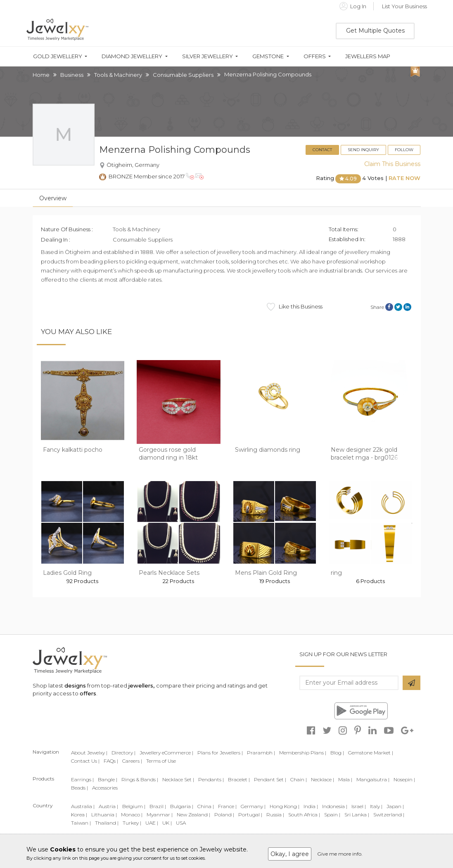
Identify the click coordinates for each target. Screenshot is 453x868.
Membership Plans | (303, 753)
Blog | (337, 753)
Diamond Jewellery (132, 56)
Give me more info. (340, 854)
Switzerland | (389, 815)
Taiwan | (81, 823)
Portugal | (250, 815)
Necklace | (323, 779)
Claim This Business (392, 164)
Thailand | (107, 823)
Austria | (108, 806)
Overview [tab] (53, 198)
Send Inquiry (363, 150)
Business (72, 75)
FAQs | (111, 761)
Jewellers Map (368, 56)
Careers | (132, 761)
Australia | (83, 806)
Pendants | (211, 779)
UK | (167, 823)
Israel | (359, 806)
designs (75, 685)
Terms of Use (161, 761)
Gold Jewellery (58, 56)
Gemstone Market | (371, 753)
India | (311, 806)
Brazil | (158, 806)
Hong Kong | (285, 806)
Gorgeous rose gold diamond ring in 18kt (168, 454)
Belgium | (134, 806)
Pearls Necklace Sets (169, 573)
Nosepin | (404, 779)
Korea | (79, 815)
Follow (404, 150)
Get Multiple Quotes (375, 31)
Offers (315, 56)
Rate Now (404, 178)
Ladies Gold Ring (67, 573)
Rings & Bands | (140, 779)
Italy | (376, 806)
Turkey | (132, 823)
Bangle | (108, 779)
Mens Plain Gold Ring (266, 573)
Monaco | (132, 815)
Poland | (224, 815)
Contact (322, 150)
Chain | (299, 779)
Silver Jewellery (208, 56)
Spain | (332, 815)
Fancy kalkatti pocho (73, 450)
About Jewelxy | (89, 753)
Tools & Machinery (118, 75)
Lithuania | (104, 815)
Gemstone (268, 56)
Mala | (345, 779)
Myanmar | (160, 815)
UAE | (152, 823)
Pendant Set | (270, 779)
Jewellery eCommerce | (166, 753)
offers (88, 693)
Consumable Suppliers (183, 75)
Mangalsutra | (373, 779)
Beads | (79, 788)
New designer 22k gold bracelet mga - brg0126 (364, 454)
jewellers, (141, 685)
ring (336, 573)
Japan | (395, 806)
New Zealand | (193, 815)
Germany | (253, 806)
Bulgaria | (182, 806)
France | (227, 806)
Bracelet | (239, 779)
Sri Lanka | (357, 815)
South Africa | (304, 815)
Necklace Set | (178, 779)
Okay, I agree (290, 854)
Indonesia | (335, 806)
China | (206, 806)
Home (41, 75)
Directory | (123, 753)
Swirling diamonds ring (268, 450)
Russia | (275, 815)
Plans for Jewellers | (220, 753)
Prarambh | (261, 753)
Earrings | (82, 779)
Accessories (105, 788)
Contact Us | (85, 761)
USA (181, 823)
